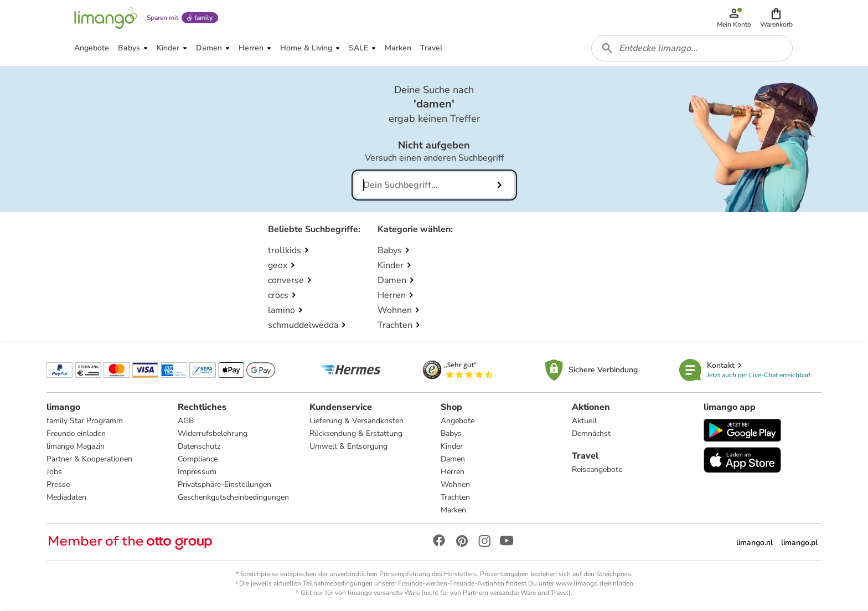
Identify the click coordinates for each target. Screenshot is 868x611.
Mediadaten (66, 498)
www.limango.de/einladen (595, 584)
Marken (453, 510)
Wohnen (455, 485)
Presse (58, 485)
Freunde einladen (76, 434)
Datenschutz (199, 447)
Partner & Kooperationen (89, 459)
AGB (186, 421)
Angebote (458, 421)
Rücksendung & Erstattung (356, 434)
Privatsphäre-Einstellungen (224, 485)
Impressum (197, 472)
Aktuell (584, 421)
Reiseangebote (597, 470)
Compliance (198, 459)
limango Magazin (76, 447)
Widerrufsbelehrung (213, 434)
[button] (776, 18)
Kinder (452, 447)
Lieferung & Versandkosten (356, 421)
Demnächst (591, 434)
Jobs (54, 472)
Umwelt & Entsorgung (348, 447)
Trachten (455, 498)
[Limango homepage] (106, 18)
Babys (451, 434)
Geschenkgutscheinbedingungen (233, 498)
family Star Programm (85, 421)
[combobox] (692, 49)
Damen (453, 459)
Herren (453, 472)
